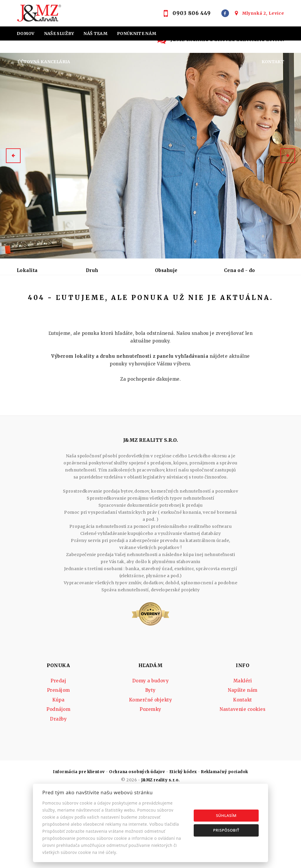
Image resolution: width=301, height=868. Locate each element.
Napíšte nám (243, 747)
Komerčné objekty (151, 756)
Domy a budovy (150, 737)
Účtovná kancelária (44, 62)
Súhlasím (226, 815)
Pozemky (150, 766)
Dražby (58, 775)
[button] (13, 156)
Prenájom (65, 301)
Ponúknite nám (137, 33)
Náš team (96, 33)
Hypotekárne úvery (131, 48)
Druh (92, 270)
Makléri (243, 737)
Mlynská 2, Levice (263, 13)
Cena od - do (240, 270)
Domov (26, 33)
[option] (150, 156)
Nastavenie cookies (243, 766)
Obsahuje (166, 270)
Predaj (31, 301)
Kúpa (97, 301)
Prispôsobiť (226, 830)
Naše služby (59, 33)
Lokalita (27, 270)
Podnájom (35, 315)
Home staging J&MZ (43, 48)
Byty (150, 747)
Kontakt (273, 62)
